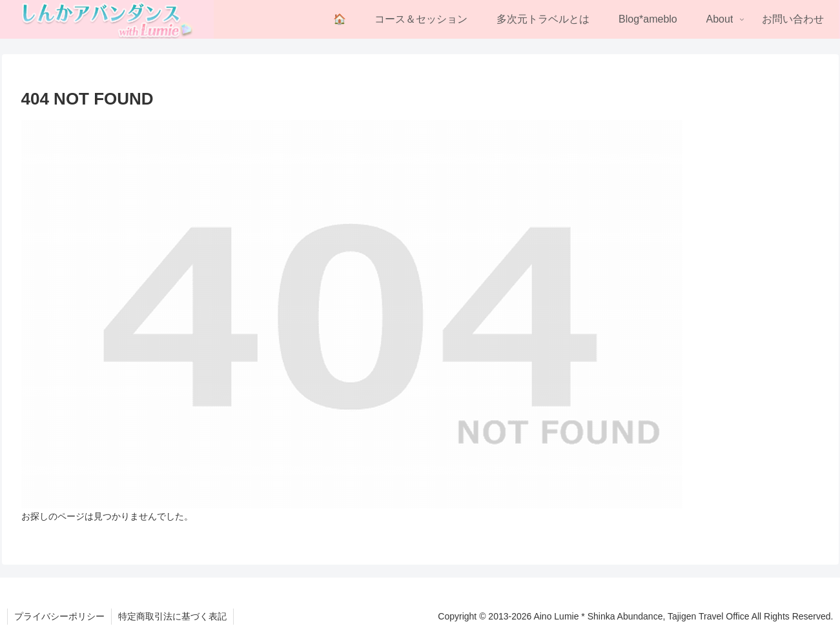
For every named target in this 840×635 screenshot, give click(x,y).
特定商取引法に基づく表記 (172, 616)
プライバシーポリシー (59, 616)
